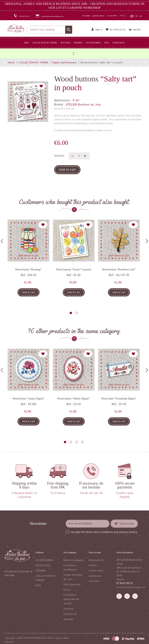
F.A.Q (122, 16)
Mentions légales (74, 560)
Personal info (96, 560)
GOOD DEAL (43, 566)
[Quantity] (79, 156)
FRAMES (41, 571)
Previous (2, 241)
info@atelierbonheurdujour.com (131, 587)
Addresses (95, 576)
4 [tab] (82, 442)
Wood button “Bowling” (28, 270)
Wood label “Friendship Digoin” (119, 399)
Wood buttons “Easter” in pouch (74, 270)
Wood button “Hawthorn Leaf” (119, 270)
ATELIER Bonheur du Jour (83, 105)
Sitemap (68, 619)
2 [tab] (77, 313)
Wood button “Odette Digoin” (74, 399)
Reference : (63, 100)
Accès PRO (112, 16)
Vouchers (94, 581)
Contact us (70, 614)
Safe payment (72, 585)
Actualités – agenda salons (93, 16)
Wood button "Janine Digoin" (28, 399)
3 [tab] (77, 442)
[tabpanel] (28, 261)
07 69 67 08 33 (125, 583)
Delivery (68, 609)
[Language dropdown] (136, 16)
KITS (38, 586)
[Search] (49, 30)
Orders (93, 566)
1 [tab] (71, 313)
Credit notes (96, 571)
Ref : (24, 275)
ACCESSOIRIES (44, 560)
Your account (95, 552)
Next (147, 241)
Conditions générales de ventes (71, 599)
